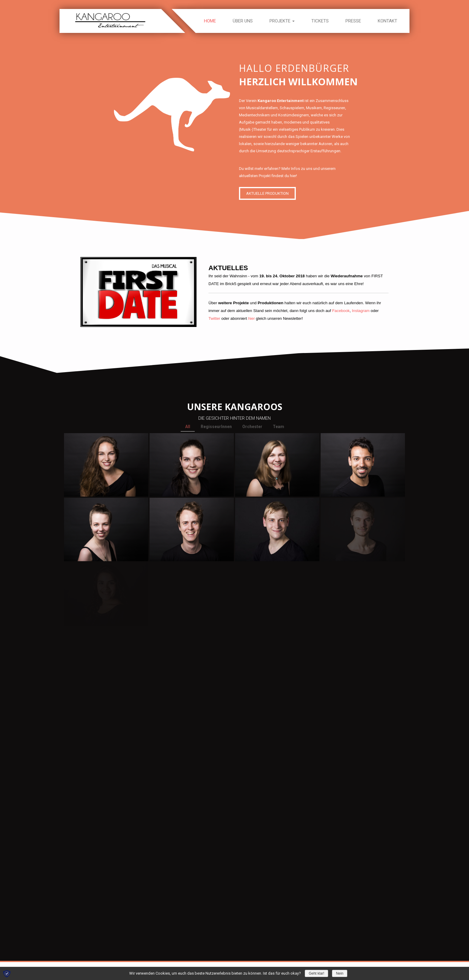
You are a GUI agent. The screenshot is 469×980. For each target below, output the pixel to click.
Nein (340, 973)
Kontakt (387, 21)
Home (210, 21)
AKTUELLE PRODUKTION (270, 191)
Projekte (282, 21)
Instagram (361, 311)
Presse (353, 21)
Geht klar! (316, 973)
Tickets (320, 21)
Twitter (214, 318)
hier (252, 318)
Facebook (341, 311)
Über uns (243, 21)
